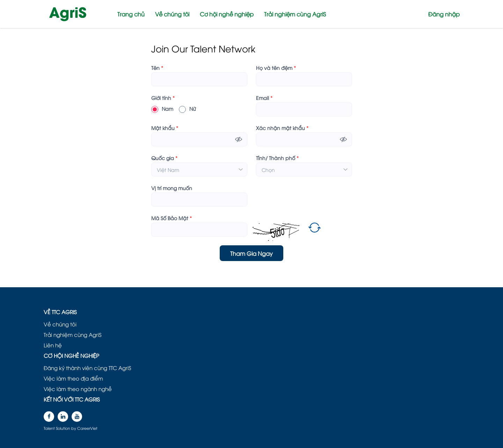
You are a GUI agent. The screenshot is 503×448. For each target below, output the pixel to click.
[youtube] (77, 417)
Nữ (187, 109)
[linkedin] (63, 417)
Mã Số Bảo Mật (172, 218)
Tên (157, 68)
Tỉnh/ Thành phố (277, 158)
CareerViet (87, 428)
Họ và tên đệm (276, 68)
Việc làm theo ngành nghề (78, 389)
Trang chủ (131, 14)
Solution (64, 428)
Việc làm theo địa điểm (73, 378)
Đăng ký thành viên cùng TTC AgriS (87, 368)
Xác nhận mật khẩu (282, 128)
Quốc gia (164, 158)
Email (264, 98)
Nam (162, 109)
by (74, 428)
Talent (50, 428)
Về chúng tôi (172, 14)
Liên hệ (53, 345)
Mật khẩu (165, 128)
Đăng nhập (444, 14)
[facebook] (49, 417)
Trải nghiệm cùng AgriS (295, 14)
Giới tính (163, 98)
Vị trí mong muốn (172, 188)
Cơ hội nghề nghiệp (227, 14)
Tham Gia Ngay (251, 253)
